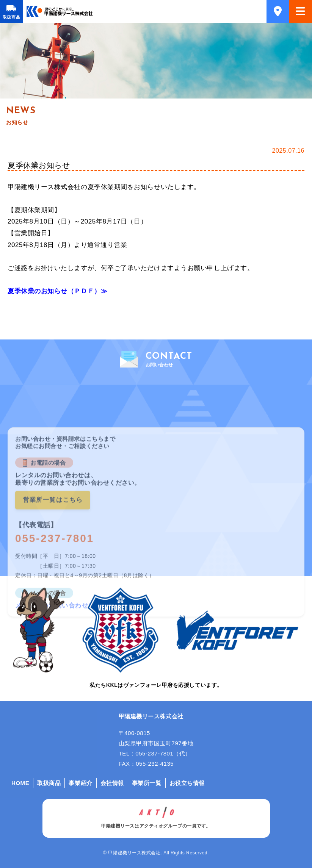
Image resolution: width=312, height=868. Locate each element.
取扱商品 (11, 17)
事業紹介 (80, 783)
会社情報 (112, 783)
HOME (20, 783)
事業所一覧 (147, 783)
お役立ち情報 (187, 783)
